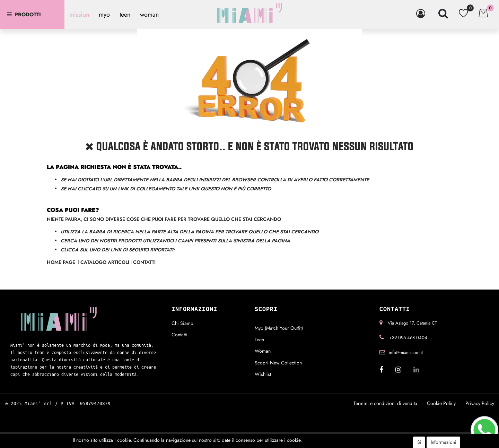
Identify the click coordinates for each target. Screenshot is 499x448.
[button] (422, 14)
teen (125, 15)
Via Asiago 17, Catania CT (412, 323)
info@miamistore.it (406, 352)
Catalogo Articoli (105, 262)
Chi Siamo (182, 323)
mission (79, 15)
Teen (259, 339)
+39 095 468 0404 (408, 338)
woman (149, 15)
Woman (263, 351)
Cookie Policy (441, 403)
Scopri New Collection (278, 363)
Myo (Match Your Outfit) (279, 328)
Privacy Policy (480, 403)
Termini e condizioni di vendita (385, 403)
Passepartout (261, 437)
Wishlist (263, 374)
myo (104, 15)
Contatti (144, 262)
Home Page (62, 262)
